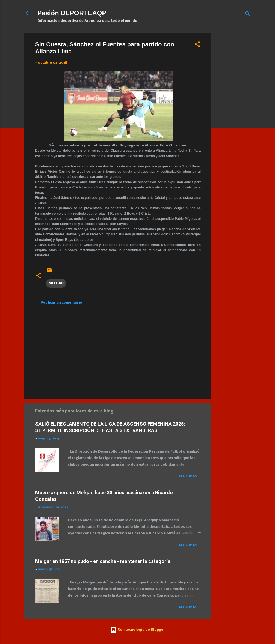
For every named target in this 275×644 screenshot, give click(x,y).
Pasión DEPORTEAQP (72, 13)
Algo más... (190, 476)
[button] (197, 45)
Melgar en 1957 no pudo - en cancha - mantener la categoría (103, 561)
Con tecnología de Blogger (138, 630)
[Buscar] (247, 15)
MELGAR (56, 283)
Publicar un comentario (61, 303)
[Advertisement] (245, 115)
